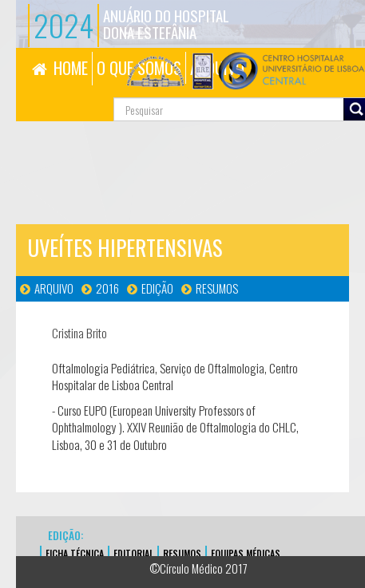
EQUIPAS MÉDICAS (246, 553)
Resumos (217, 288)
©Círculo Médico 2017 (198, 568)
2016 (107, 288)
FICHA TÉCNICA (75, 553)
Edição (157, 288)
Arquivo (54, 288)
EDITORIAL (133, 553)
